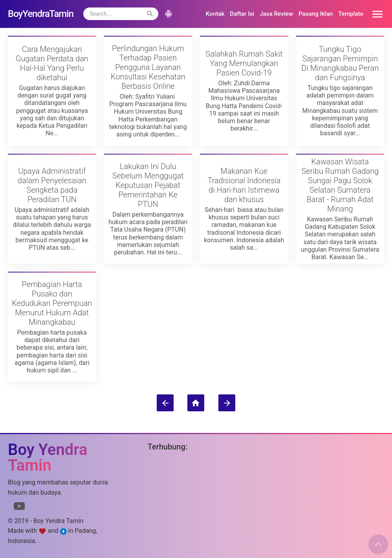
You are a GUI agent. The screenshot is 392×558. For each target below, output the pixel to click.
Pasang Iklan (316, 14)
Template (351, 14)
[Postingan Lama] (227, 403)
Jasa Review (276, 14)
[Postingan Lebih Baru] (165, 403)
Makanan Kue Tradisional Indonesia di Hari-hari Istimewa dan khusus (244, 185)
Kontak (215, 14)
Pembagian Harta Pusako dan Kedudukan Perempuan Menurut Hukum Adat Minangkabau (52, 303)
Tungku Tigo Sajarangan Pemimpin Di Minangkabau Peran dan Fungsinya (340, 63)
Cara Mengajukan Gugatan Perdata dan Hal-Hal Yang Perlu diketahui (52, 63)
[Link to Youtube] (19, 508)
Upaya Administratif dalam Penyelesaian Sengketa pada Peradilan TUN (52, 185)
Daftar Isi (242, 14)
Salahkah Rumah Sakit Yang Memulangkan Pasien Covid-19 (244, 63)
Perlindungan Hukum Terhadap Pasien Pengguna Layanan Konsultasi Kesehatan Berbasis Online (148, 67)
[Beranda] (196, 403)
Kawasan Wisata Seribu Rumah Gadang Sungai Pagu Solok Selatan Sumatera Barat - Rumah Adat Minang (340, 185)
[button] (375, 14)
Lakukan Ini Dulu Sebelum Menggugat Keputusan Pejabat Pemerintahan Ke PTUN (148, 185)
